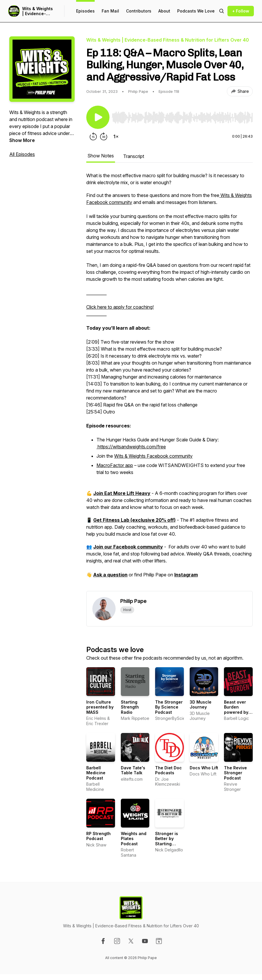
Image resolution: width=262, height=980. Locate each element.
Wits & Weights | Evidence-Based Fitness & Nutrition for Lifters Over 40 (38, 11)
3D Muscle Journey (201, 705)
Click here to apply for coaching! (120, 307)
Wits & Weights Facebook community (153, 456)
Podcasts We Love (196, 11)
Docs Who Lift (204, 768)
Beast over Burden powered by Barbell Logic (237, 710)
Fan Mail (110, 11)
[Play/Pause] (98, 117)
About (164, 11)
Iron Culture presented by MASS (100, 707)
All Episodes (22, 154)
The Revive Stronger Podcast (235, 773)
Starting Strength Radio (130, 707)
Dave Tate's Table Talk (133, 770)
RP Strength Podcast (98, 836)
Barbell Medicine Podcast (96, 773)
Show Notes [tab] (101, 156)
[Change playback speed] (116, 136)
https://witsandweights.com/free (131, 447)
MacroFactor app (115, 465)
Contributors (139, 11)
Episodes (85, 11)
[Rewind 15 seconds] (93, 136)
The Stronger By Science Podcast (169, 707)
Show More (22, 140)
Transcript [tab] (134, 156)
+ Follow (241, 11)
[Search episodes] (222, 11)
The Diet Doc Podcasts (168, 770)
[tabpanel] (169, 381)
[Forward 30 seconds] (104, 136)
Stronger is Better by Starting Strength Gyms (167, 844)
